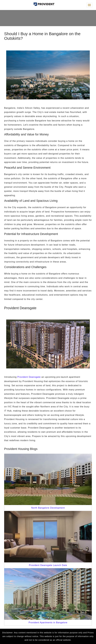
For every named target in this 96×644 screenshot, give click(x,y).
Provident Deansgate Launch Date (48, 565)
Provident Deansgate (29, 377)
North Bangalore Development (48, 508)
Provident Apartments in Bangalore (48, 623)
